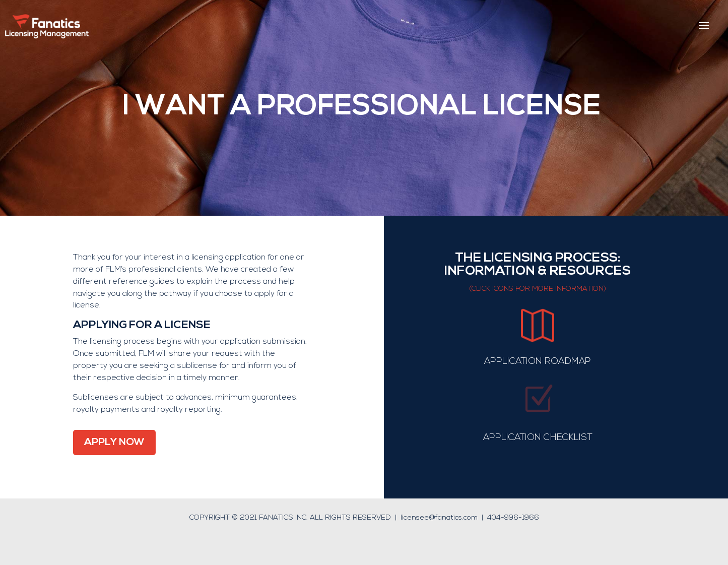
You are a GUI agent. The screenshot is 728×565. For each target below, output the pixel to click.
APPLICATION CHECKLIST (538, 438)
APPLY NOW (114, 443)
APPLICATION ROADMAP (538, 362)
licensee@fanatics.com (439, 518)
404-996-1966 (513, 518)
